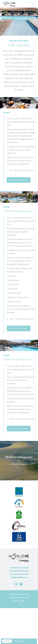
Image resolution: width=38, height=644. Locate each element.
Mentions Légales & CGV (19, 622)
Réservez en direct (19, 488)
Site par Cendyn (19, 628)
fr (20, 631)
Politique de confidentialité (19, 625)
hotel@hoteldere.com (19, 605)
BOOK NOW (19, 641)
